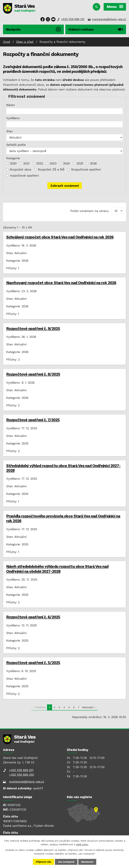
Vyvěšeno (13, 118)
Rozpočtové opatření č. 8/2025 (33, 374)
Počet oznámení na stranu (90, 211)
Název (10, 105)
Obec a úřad (25, 42)
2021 (26, 163)
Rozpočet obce (21, 169)
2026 (93, 163)
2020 (13, 163)
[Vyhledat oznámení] (65, 186)
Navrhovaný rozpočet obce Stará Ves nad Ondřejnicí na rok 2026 (61, 283)
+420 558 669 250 (21, 775)
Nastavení (87, 862)
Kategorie (13, 158)
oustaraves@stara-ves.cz (109, 19)
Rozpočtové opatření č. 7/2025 (33, 420)
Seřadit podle (16, 145)
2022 (40, 163)
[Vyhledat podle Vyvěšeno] (64, 124)
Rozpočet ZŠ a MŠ (51, 169)
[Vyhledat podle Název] (64, 111)
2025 (80, 163)
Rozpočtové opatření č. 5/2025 (33, 663)
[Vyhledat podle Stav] (64, 137)
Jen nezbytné (66, 862)
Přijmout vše (44, 862)
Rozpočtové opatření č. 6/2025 (33, 617)
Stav (9, 131)
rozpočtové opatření (24, 175)
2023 (53, 163)
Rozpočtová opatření (86, 169)
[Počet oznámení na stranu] (117, 211)
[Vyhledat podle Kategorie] (7, 163)
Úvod (7, 42)
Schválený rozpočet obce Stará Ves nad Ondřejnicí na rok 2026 (60, 237)
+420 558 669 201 (73, 19)
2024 (67, 163)
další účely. (82, 844)
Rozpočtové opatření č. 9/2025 (33, 329)
